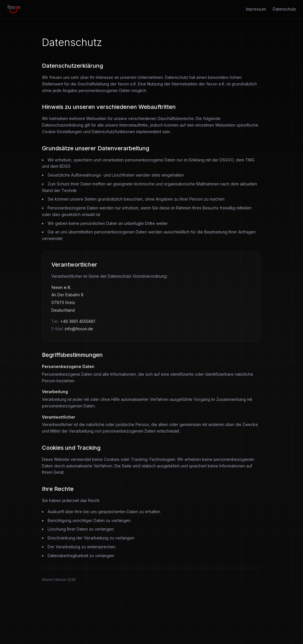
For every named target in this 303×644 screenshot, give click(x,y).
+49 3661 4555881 (78, 321)
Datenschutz (284, 9)
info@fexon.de (79, 329)
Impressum (256, 9)
